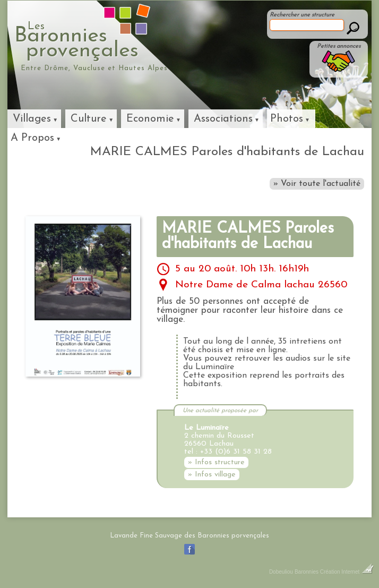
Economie (150, 119)
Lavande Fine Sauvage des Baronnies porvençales (189, 536)
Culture (89, 119)
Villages (32, 119)
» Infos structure (216, 462)
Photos (287, 119)
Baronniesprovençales (125, 40)
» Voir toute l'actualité (317, 184)
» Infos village (212, 475)
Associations (223, 119)
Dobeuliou (281, 572)
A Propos (32, 138)
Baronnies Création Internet (334, 572)
